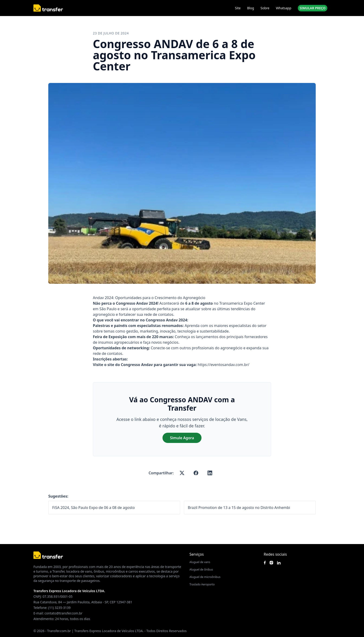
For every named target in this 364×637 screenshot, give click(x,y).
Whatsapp (283, 8)
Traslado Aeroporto (202, 584)
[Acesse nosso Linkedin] (279, 563)
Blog (251, 8)
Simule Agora (182, 438)
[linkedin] (210, 473)
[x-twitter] (182, 473)
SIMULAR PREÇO (313, 8)
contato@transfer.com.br (63, 613)
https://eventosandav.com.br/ (224, 365)
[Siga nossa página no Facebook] (265, 563)
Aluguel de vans (200, 562)
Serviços (197, 554)
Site (238, 8)
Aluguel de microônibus (205, 577)
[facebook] (196, 473)
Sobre (265, 8)
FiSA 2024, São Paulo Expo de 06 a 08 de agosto (94, 508)
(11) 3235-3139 (59, 608)
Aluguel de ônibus (201, 569)
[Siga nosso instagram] (271, 563)
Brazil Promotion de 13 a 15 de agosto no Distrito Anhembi (239, 508)
